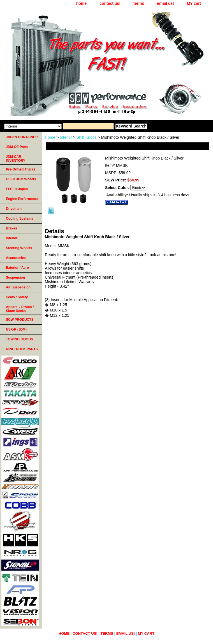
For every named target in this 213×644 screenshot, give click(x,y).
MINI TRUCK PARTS (22, 349)
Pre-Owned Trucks (21, 169)
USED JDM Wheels (21, 179)
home (81, 3)
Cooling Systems (19, 219)
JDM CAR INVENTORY (16, 159)
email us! (165, 3)
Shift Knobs (87, 137)
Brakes (11, 228)
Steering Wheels (19, 248)
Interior (66, 137)
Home (50, 137)
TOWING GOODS (19, 339)
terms (139, 3)
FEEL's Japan (17, 189)
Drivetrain (14, 209)
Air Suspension (18, 287)
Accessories (16, 258)
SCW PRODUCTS (20, 320)
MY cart (194, 3)
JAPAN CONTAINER (22, 137)
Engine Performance (22, 199)
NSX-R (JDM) (16, 329)
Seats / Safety (17, 297)
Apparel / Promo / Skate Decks (20, 309)
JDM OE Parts (17, 147)
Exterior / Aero (17, 268)
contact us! (110, 3)
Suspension (15, 277)
